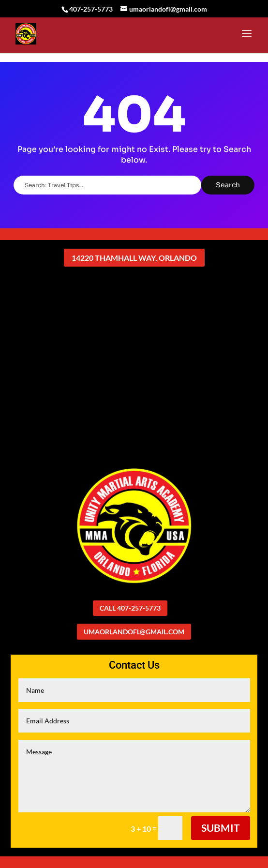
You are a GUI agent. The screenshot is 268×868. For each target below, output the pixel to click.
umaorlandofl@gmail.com (134, 632)
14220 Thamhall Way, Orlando (134, 258)
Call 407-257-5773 (130, 608)
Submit (221, 828)
